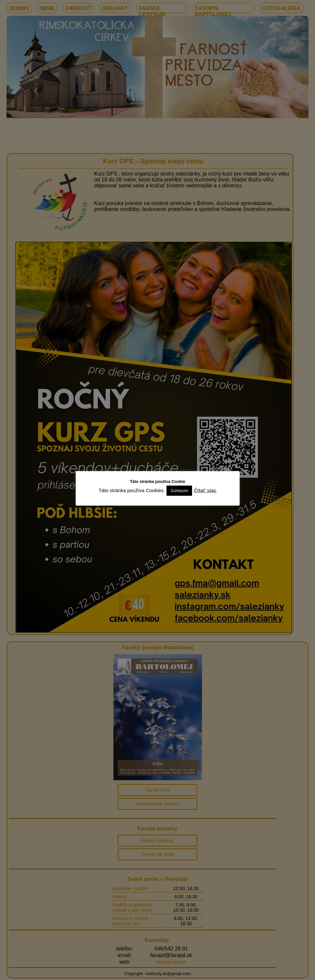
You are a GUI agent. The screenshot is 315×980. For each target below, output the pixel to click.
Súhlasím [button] (179, 491)
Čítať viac (205, 490)
